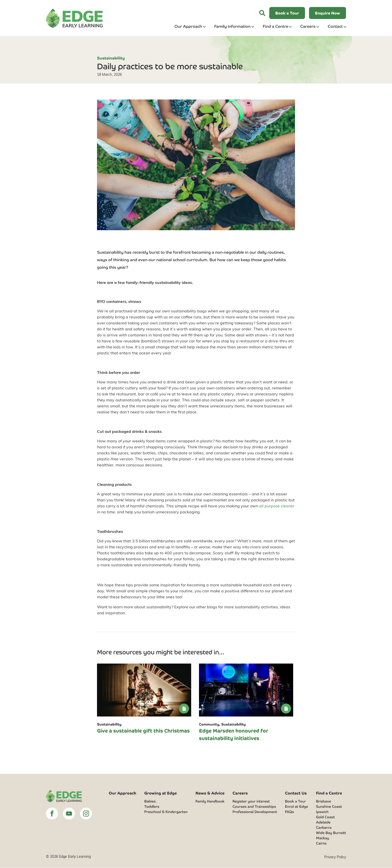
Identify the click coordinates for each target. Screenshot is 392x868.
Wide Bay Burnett (331, 833)
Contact (335, 26)
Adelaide (323, 822)
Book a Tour (295, 801)
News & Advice (210, 793)
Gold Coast (325, 817)
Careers (308, 26)
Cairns (321, 843)
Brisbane (323, 801)
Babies (150, 801)
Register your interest (251, 801)
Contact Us (296, 793)
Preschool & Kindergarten (166, 812)
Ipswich (322, 812)
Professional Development (255, 812)
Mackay (322, 838)
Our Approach (188, 26)
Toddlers (152, 807)
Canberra (324, 828)
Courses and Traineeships (254, 807)
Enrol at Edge (296, 807)
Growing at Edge (160, 793)
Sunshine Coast (329, 807)
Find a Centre (275, 26)
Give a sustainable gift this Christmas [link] (143, 730)
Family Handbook (210, 801)
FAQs (289, 812)
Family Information (232, 26)
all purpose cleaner (277, 506)
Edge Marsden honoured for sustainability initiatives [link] (234, 734)
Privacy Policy (335, 857)
